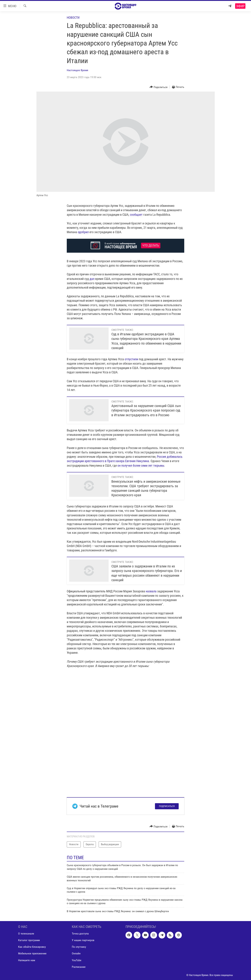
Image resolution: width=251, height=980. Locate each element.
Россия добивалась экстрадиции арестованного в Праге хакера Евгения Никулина (125, 459)
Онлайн (76, 953)
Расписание (79, 967)
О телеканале (26, 934)
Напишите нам (27, 960)
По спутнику (79, 947)
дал (92, 279)
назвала (151, 591)
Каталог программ (29, 940)
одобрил (83, 232)
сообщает (136, 215)
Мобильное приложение (32, 953)
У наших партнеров (83, 940)
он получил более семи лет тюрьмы (141, 465)
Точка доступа (80, 934)
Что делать (151, 246)
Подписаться (167, 806)
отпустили (131, 359)
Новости (73, 18)
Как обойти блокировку (32, 947)
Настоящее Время (77, 70)
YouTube (77, 960)
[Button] (159, 87)
